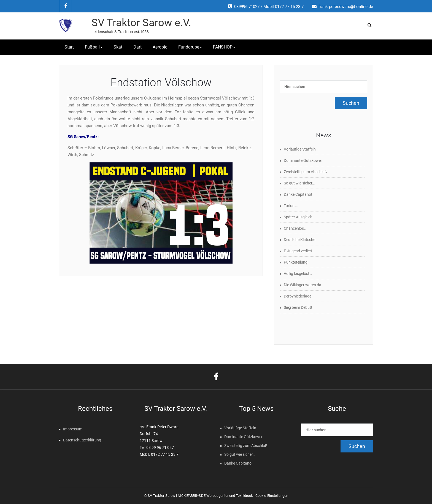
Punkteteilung (296, 262)
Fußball (94, 47)
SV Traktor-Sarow (161, 496)
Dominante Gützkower (303, 160)
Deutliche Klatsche (299, 240)
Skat (118, 47)
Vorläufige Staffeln (300, 149)
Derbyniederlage (298, 296)
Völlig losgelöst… (298, 274)
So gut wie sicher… (299, 183)
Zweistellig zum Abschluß (305, 172)
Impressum (73, 429)
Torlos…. (291, 206)
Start (69, 47)
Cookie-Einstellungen (272, 496)
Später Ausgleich (298, 217)
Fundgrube (190, 47)
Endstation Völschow (161, 83)
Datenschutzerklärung (82, 440)
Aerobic (160, 47)
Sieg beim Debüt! (298, 307)
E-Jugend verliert (298, 251)
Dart (137, 47)
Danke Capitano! (298, 194)
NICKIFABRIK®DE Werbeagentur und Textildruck (215, 496)
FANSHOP (224, 47)
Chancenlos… (295, 228)
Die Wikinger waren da (303, 285)
